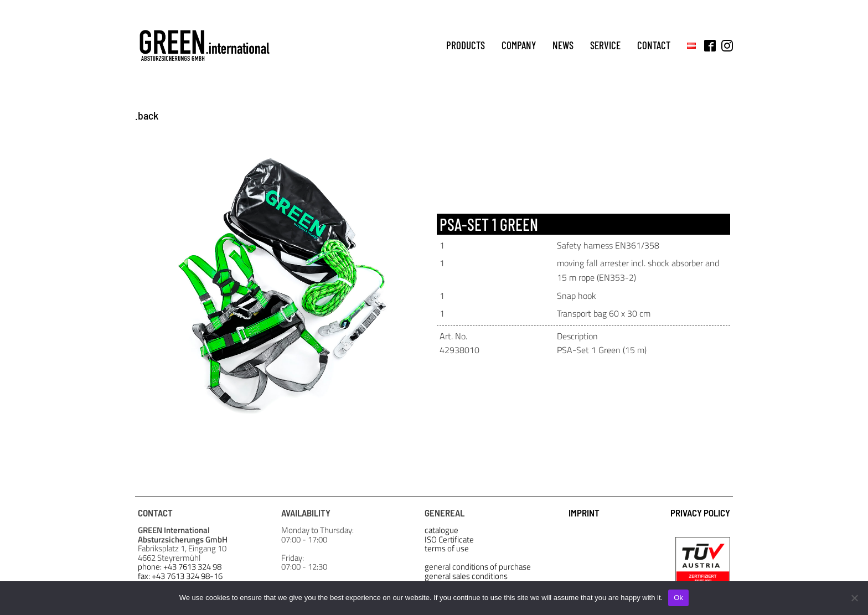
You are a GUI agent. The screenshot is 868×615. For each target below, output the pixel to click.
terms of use (447, 549)
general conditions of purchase (478, 567)
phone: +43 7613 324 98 (180, 567)
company (519, 45)
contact (654, 45)
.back (147, 115)
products (466, 45)
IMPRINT (584, 513)
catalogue (441, 531)
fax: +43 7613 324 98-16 (180, 577)
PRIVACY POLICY (700, 513)
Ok (678, 598)
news (563, 45)
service (605, 45)
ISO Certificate (449, 540)
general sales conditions (466, 577)
